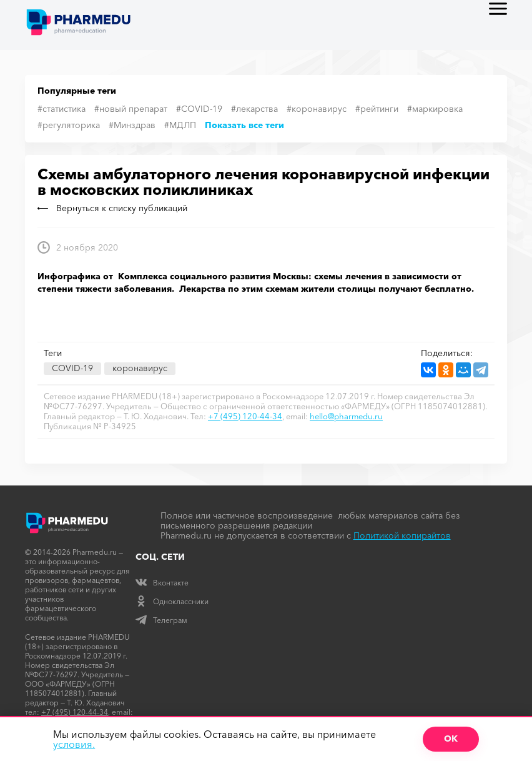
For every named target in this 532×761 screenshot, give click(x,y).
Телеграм (161, 620)
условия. (74, 744)
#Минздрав (132, 125)
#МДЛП (180, 125)
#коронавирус (317, 109)
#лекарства (254, 109)
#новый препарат (131, 109)
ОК (451, 739)
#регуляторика (69, 125)
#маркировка (435, 109)
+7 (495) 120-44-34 (245, 416)
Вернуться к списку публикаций (112, 208)
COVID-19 (72, 368)
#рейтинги (377, 109)
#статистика (62, 109)
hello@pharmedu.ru (346, 416)
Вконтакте (162, 583)
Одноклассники (172, 601)
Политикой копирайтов (402, 535)
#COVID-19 (199, 109)
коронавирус (140, 368)
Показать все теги (244, 125)
